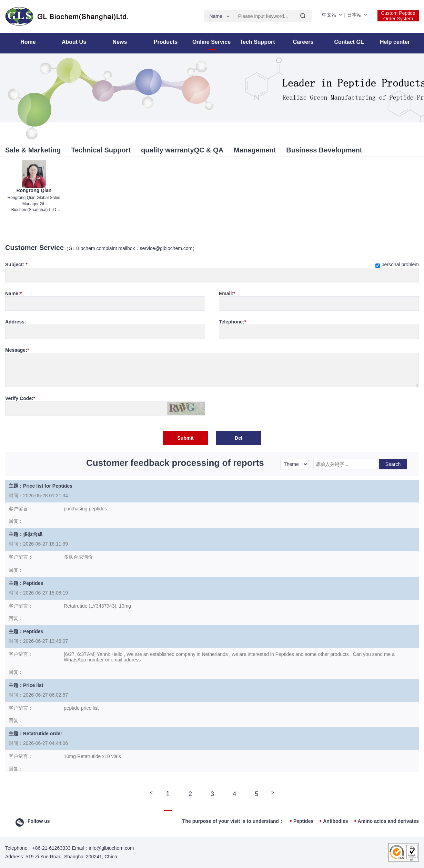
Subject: (212, 265)
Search (393, 464)
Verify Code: (20, 398)
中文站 (329, 15)
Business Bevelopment (324, 150)
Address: (16, 322)
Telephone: (233, 322)
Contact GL (349, 42)
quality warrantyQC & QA (182, 150)
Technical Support (101, 150)
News (120, 42)
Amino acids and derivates (388, 821)
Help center (395, 42)
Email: (227, 293)
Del (239, 438)
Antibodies (335, 821)
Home (28, 42)
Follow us (39, 821)
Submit (185, 438)
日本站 (354, 15)
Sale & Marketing (33, 150)
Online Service (211, 42)
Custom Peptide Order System (398, 16)
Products (166, 42)
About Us (74, 42)
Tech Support (258, 42)
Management (255, 150)
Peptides (303, 821)
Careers (303, 42)
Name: (13, 293)
